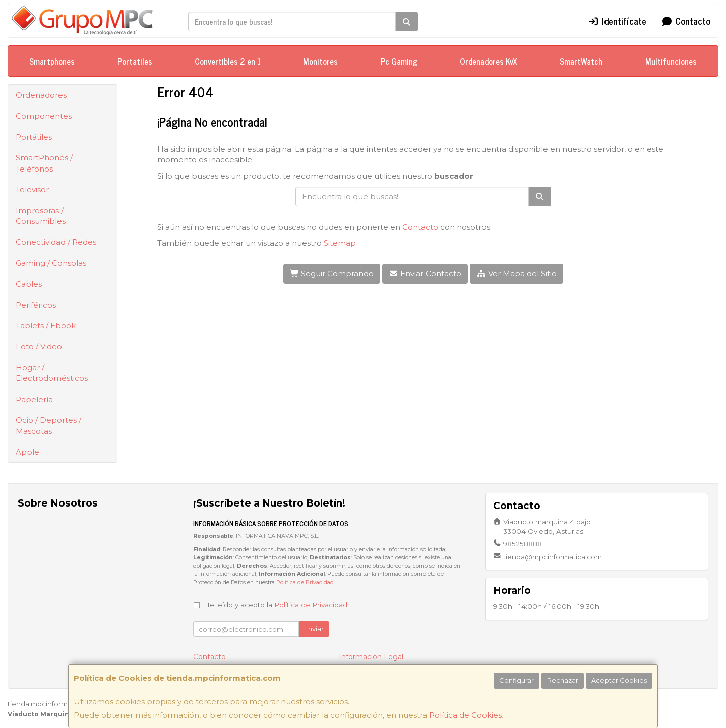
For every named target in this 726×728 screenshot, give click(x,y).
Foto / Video (39, 346)
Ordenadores (41, 95)
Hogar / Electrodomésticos (52, 373)
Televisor (32, 189)
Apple (27, 452)
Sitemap (340, 243)
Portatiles (135, 61)
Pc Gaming (399, 61)
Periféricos (36, 305)
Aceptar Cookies (619, 680)
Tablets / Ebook (46, 326)
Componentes (44, 116)
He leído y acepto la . (276, 605)
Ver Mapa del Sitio (517, 274)
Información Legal (371, 657)
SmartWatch (581, 61)
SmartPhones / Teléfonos (44, 163)
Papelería (34, 399)
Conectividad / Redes (56, 242)
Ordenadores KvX (489, 61)
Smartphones (52, 61)
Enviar (314, 629)
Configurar (517, 680)
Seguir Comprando (332, 274)
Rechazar (563, 680)
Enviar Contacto (425, 274)
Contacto (686, 21)
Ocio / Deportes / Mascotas (48, 425)
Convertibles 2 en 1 (228, 61)
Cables (29, 284)
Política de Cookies (465, 715)
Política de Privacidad (305, 582)
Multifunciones (671, 61)
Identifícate (617, 21)
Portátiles (34, 137)
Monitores (320, 61)
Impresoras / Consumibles (41, 216)
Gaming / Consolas (51, 263)
